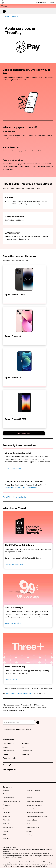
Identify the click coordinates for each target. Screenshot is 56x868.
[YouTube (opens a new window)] (19, 777)
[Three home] (2, 2)
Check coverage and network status (17, 729)
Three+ (5, 754)
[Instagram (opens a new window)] (14, 777)
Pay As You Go (27, 751)
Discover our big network (14, 564)
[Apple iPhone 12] (24, 367)
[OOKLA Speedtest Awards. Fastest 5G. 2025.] (28, 528)
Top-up (24, 747)
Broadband (26, 743)
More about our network (14, 623)
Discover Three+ (11, 679)
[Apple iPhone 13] (24, 326)
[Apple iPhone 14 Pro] (24, 284)
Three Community (9, 758)
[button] (28, 6)
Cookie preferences (33, 835)
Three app (26, 754)
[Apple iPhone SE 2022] (24, 409)
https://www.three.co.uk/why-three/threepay (21, 488)
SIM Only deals (8, 751)
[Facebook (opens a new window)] (9, 777)
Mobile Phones (8, 743)
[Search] (38, 722)
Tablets (5, 747)
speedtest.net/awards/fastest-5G (20, 693)
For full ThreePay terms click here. (15, 497)
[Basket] (51, 2)
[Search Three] (4, 11)
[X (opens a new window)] (5, 777)
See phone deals (24, 433)
